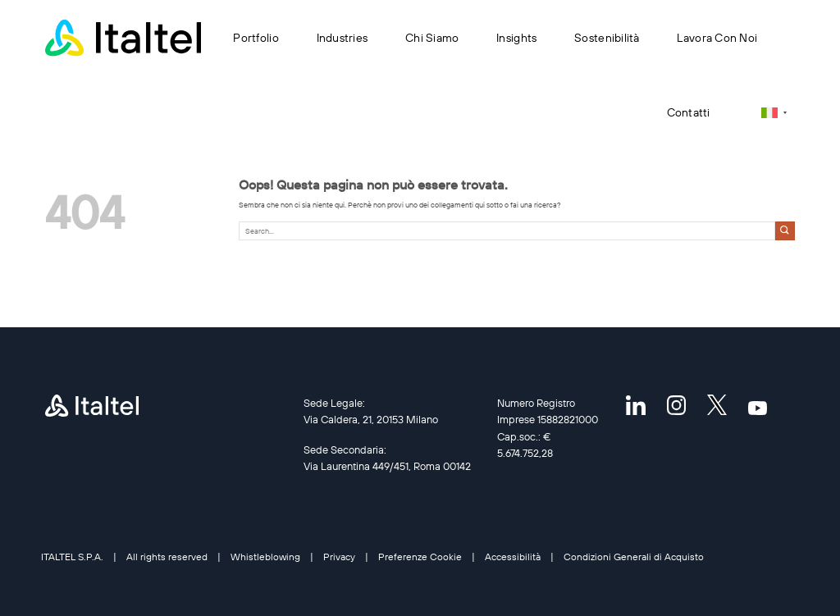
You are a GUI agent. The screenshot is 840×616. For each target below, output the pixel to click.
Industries (342, 38)
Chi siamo (432, 38)
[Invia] (785, 231)
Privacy (339, 557)
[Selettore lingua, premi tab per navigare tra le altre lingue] (774, 113)
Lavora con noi (717, 38)
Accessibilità (513, 557)
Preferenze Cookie (420, 557)
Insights (516, 38)
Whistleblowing (265, 557)
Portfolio (256, 38)
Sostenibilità (607, 38)
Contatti (689, 112)
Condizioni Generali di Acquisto (634, 557)
